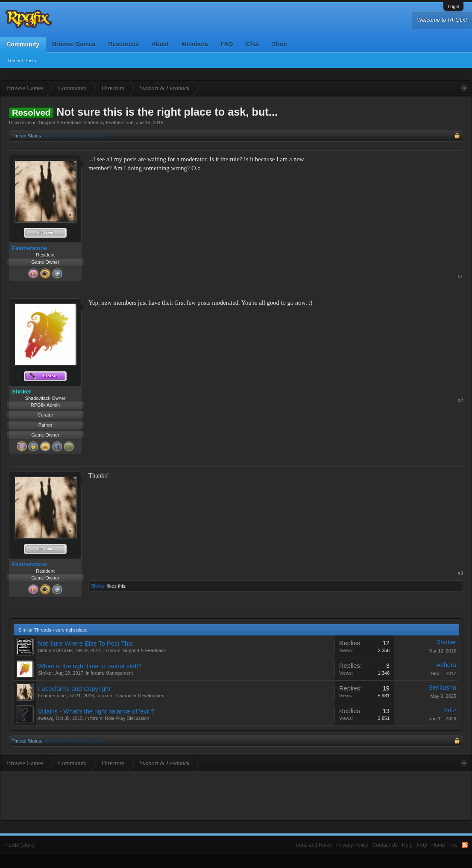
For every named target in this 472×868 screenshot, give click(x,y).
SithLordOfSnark (55, 650)
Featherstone (120, 122)
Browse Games (74, 44)
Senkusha (442, 687)
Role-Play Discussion (127, 718)
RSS (465, 845)
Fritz (450, 710)
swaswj (45, 718)
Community (23, 44)
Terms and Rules (313, 845)
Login (453, 6)
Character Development (141, 696)
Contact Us (385, 845)
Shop (280, 44)
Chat (252, 44)
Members (195, 44)
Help (407, 845)
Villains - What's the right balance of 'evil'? (96, 711)
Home (438, 845)
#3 (460, 573)
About (160, 44)
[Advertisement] (399, 208)
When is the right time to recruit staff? (90, 666)
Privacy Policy (352, 845)
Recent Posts (22, 61)
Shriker (98, 586)
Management (119, 673)
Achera (446, 665)
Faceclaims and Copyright (74, 689)
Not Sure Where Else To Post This (85, 644)
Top (453, 845)
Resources (123, 44)
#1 (460, 277)
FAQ (227, 44)
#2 (460, 400)
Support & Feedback (60, 122)
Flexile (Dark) (19, 845)
